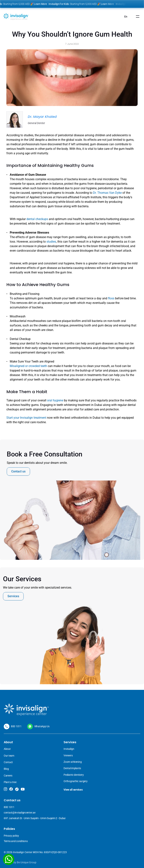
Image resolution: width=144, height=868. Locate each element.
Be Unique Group (27, 862)
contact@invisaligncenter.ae (19, 813)
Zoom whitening (73, 762)
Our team (9, 756)
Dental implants (72, 768)
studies (51, 242)
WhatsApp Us (42, 726)
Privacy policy (11, 836)
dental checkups (37, 219)
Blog (6, 769)
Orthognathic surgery (75, 781)
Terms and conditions (16, 841)
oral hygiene (55, 400)
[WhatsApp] (9, 859)
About (7, 749)
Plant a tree (10, 782)
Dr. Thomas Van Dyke (107, 193)
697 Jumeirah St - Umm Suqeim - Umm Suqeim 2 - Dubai (35, 818)
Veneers (68, 755)
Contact (8, 762)
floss (112, 298)
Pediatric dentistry (74, 775)
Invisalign (69, 749)
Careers (8, 776)
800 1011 (16, 726)
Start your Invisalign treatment (26, 418)
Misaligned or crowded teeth (28, 366)
